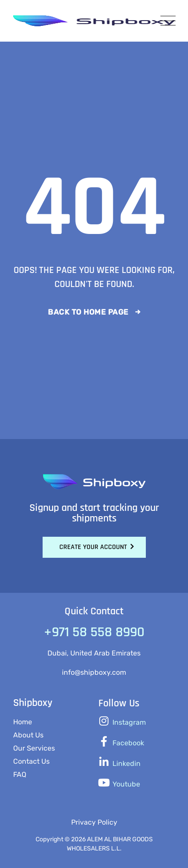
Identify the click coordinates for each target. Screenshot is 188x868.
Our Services (34, 748)
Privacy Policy (94, 822)
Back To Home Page (88, 312)
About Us (28, 735)
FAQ (20, 774)
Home (23, 722)
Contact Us (31, 761)
